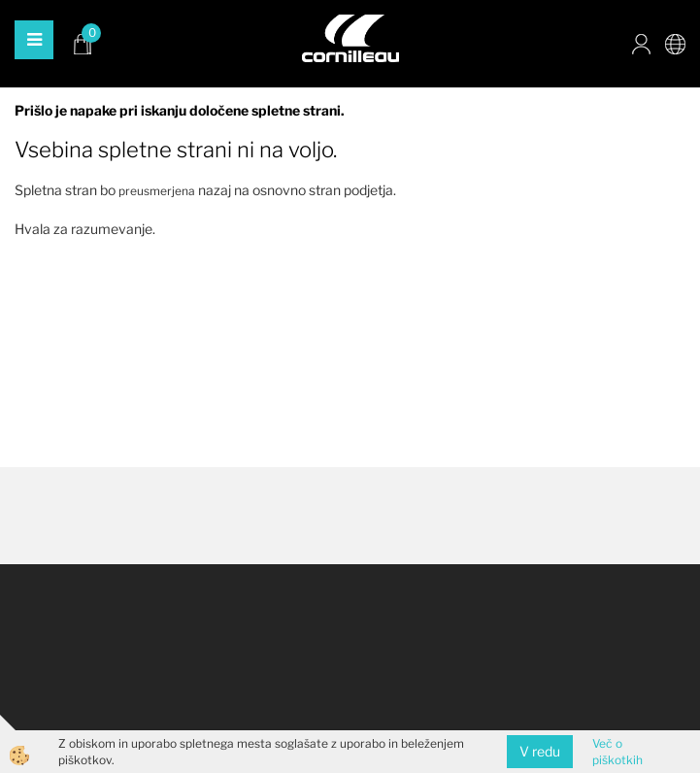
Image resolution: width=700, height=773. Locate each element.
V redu (540, 751)
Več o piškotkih (617, 752)
